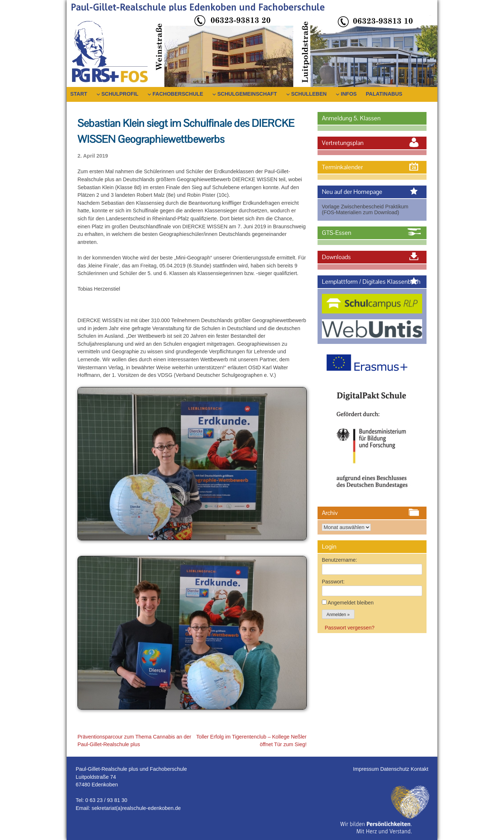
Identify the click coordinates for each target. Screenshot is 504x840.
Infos (349, 94)
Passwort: (333, 582)
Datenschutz (395, 769)
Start (79, 94)
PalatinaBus (384, 94)
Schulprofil (120, 94)
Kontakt (419, 769)
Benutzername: (340, 560)
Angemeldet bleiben (351, 603)
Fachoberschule (178, 94)
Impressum (367, 769)
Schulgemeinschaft (247, 94)
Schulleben (309, 94)
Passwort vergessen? (350, 628)
